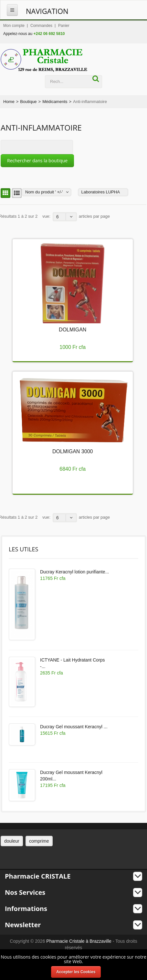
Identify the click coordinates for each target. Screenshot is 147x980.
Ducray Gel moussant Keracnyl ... (74, 727)
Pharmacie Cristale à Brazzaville (79, 941)
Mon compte (14, 26)
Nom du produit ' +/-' (44, 192)
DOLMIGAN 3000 (73, 451)
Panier (64, 26)
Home (9, 102)
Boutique (28, 102)
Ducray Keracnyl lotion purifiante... (74, 572)
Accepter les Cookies (76, 972)
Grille (5, 193)
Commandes (41, 26)
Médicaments (55, 102)
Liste (16, 193)
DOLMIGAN (73, 330)
